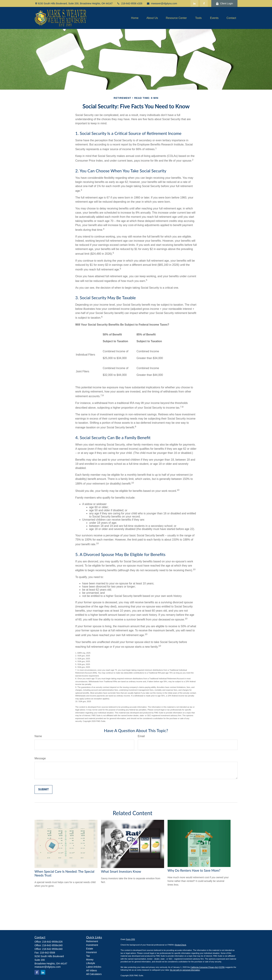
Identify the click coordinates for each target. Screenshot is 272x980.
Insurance (92, 952)
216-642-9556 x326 (130, 3)
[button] (135, 18)
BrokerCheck (181, 945)
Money (90, 960)
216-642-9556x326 (52, 942)
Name (38, 736)
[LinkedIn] (194, 3)
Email (141, 736)
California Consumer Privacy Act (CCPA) (208, 967)
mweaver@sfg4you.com (162, 3)
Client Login (224, 4)
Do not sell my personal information (185, 970)
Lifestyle (91, 963)
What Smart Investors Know (121, 871)
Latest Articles (94, 967)
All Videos (92, 970)
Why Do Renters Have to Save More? (194, 870)
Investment (92, 945)
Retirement (92, 941)
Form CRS (130, 939)
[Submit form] (43, 789)
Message (40, 758)
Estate (90, 949)
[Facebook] (204, 3)
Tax (88, 956)
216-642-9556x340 (52, 945)
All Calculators (94, 974)
